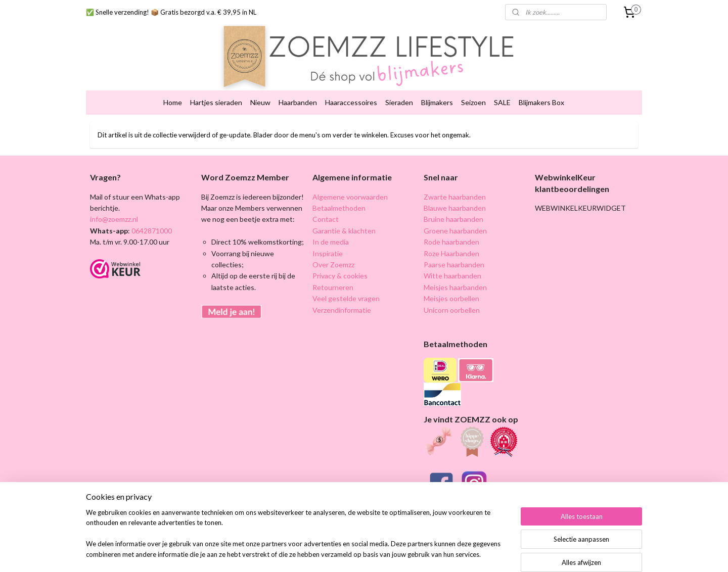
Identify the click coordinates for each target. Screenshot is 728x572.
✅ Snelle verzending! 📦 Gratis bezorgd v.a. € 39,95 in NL (171, 12)
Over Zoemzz (333, 249)
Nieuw (260, 87)
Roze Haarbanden (451, 238)
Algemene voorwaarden (350, 181)
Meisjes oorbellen (451, 283)
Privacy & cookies (340, 260)
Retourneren (333, 272)
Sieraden (399, 87)
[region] (297, 540)
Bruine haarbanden (453, 203)
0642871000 (151, 215)
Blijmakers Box (541, 87)
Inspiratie (328, 238)
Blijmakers (437, 87)
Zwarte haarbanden (455, 181)
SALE (502, 87)
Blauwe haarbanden (455, 192)
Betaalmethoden (339, 192)
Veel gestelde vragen (346, 283)
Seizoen (473, 87)
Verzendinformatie (342, 294)
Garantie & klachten (344, 215)
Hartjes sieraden (216, 87)
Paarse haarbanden (454, 249)
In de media (331, 226)
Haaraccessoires (351, 87)
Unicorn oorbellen (452, 294)
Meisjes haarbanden (455, 272)
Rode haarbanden (451, 226)
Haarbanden (298, 87)
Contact (326, 203)
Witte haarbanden (452, 260)
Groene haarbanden (455, 215)
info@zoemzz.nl (114, 203)
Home (173, 87)
